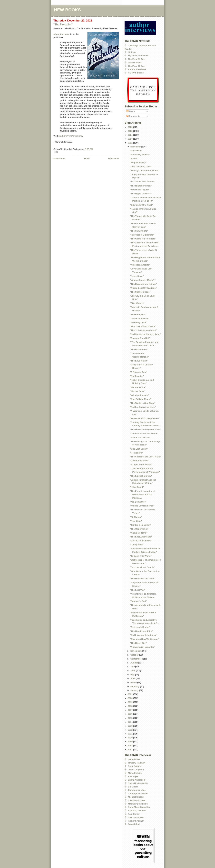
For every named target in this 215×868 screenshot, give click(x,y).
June (133, 671)
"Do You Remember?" (141, 541)
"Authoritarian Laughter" (142, 647)
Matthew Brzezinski (138, 804)
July (133, 667)
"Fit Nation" (136, 517)
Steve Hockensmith (138, 783)
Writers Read (135, 63)
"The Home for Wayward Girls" (145, 430)
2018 (131, 706)
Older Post (114, 159)
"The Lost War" (137, 590)
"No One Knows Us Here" (143, 407)
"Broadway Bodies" (140, 155)
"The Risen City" (138, 643)
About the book (61, 34)
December (136, 147)
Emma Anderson (136, 780)
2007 (131, 749)
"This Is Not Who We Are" (143, 326)
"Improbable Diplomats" (142, 235)
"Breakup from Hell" (140, 338)
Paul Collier (134, 814)
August (134, 663)
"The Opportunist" (139, 529)
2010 (131, 738)
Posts (131, 111)
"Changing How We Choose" (144, 639)
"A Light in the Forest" (141, 465)
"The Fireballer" (63, 25)
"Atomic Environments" (142, 506)
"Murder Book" (137, 391)
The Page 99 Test (137, 59)
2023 (131, 139)
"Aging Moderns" (139, 533)
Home (87, 159)
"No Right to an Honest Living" (145, 334)
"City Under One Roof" (141, 205)
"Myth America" (138, 387)
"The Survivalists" (139, 231)
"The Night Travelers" (141, 194)
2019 (131, 702)
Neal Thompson (136, 817)
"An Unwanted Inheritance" (144, 635)
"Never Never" (137, 276)
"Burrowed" (136, 151)
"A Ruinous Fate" (139, 372)
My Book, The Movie (138, 56)
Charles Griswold (137, 800)
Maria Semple (135, 773)
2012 (131, 730)
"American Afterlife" (140, 265)
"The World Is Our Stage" (143, 403)
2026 (131, 127)
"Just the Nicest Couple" (142, 567)
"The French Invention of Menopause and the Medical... (142, 495)
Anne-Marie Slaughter (139, 807)
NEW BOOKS (67, 10)
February (135, 686)
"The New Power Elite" (141, 631)
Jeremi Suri (134, 824)
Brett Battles (134, 766)
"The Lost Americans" (141, 537)
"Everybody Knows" (140, 627)
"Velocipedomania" (140, 395)
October (135, 655)
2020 (131, 698)
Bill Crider (133, 787)
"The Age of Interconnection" (145, 170)
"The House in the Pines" (142, 579)
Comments (133, 116)
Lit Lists (132, 52)
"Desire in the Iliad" (140, 318)
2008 (131, 746)
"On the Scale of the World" (144, 434)
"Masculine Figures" (140, 190)
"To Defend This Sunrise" (143, 182)
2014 (131, 722)
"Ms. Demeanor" (138, 502)
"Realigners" (136, 453)
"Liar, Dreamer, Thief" (141, 167)
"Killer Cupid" (137, 487)
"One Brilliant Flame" (141, 399)
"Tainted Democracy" (141, 525)
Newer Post (59, 159)
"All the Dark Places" (140, 438)
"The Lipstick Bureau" (141, 476)
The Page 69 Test (137, 66)
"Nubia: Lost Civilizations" (143, 288)
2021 (131, 694)
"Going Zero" (137, 545)
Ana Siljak (133, 776)
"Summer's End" (138, 601)
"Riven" (134, 159)
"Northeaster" (137, 376)
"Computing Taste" (139, 461)
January (135, 690)
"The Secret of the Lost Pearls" (146, 457)
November (136, 651)
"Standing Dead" (138, 322)
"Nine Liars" (136, 521)
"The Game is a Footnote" (143, 239)
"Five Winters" (137, 303)
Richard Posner (136, 821)
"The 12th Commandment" (143, 330)
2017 (131, 710)
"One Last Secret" (139, 449)
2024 (131, 135)
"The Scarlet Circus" (140, 292)
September (136, 659)
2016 (131, 714)
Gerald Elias (134, 759)
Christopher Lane (137, 790)
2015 (131, 718)
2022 (131, 143)
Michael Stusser (136, 797)
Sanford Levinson (137, 811)
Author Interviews (137, 69)
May (133, 675)
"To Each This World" (141, 556)
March (134, 682)
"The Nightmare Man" (141, 186)
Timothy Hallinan (137, 763)
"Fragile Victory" (138, 162)
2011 (131, 734)
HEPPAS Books (136, 73)
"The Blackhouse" (139, 349)
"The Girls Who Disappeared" (145, 418)
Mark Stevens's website (70, 136)
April (133, 678)
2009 (131, 742)
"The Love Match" (139, 361)
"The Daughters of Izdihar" (143, 284)
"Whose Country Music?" (143, 280)
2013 (131, 726)
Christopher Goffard (138, 793)
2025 (131, 131)
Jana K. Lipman (136, 770)
